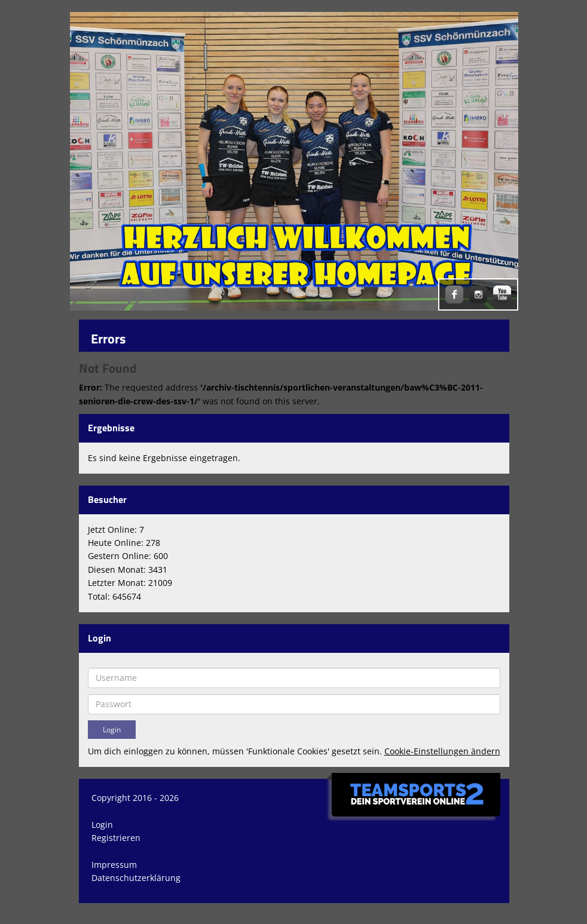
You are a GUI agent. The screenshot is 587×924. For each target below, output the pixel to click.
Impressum (114, 865)
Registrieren (116, 838)
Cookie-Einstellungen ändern (442, 751)
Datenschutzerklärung (136, 878)
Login (102, 825)
